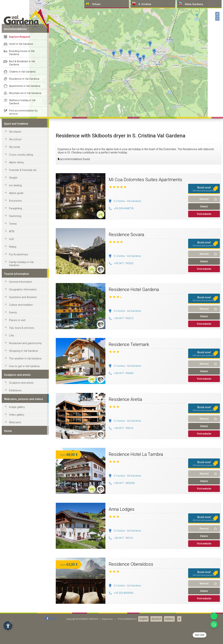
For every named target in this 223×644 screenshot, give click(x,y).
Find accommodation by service (23, 509)
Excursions (15, 597)
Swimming (15, 613)
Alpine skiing (16, 559)
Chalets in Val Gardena (22, 468)
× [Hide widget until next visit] (11, 622)
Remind (204, 596)
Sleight (13, 574)
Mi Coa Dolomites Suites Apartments (145, 576)
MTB (12, 628)
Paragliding (16, 605)
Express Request (19, 433)
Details (204, 603)
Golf (11, 636)
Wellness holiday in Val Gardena (22, 498)
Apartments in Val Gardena (25, 483)
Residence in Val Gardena (24, 475)
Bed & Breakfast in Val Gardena (22, 460)
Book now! (204, 585)
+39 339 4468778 (121, 605)
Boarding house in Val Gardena (22, 449)
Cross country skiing (21, 551)
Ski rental (14, 544)
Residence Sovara (126, 631)
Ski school (15, 536)
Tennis (13, 620)
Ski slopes (15, 528)
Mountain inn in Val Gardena (25, 490)
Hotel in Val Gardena (21, 440)
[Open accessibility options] (8, 626)
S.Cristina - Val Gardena (127, 598)
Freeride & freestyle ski (23, 567)
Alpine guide (16, 590)
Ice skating (15, 582)
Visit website (204, 611)
